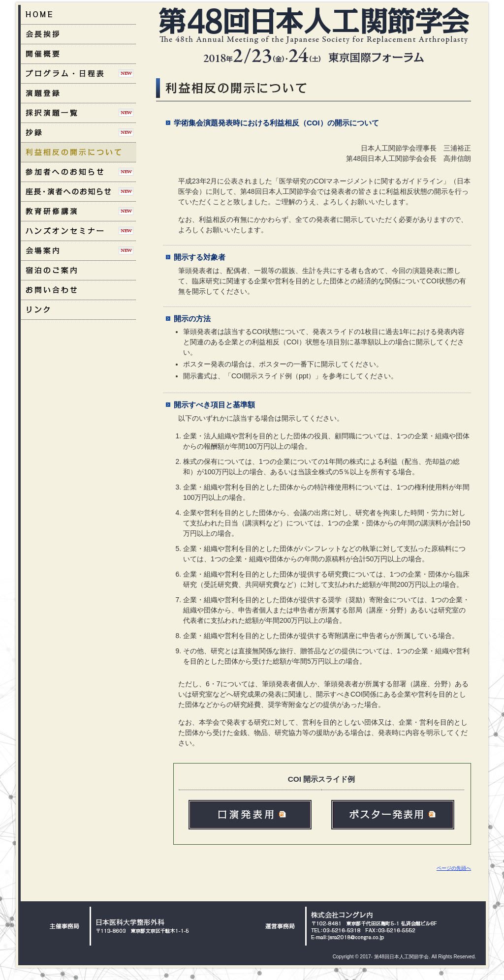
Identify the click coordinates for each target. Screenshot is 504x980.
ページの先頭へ (454, 868)
